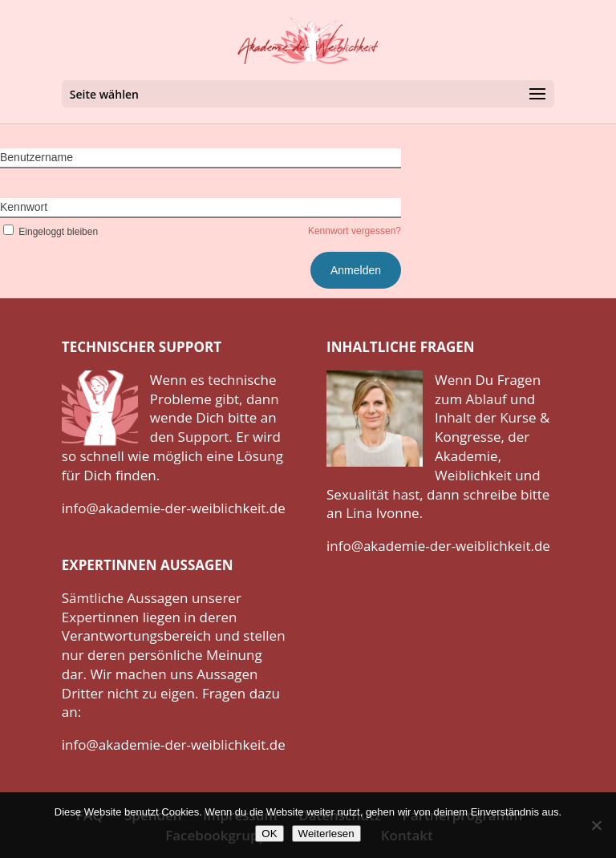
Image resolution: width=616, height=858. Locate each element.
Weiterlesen (326, 834)
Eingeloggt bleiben (49, 232)
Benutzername (36, 157)
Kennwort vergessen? (355, 231)
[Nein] (596, 825)
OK (269, 834)
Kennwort (24, 207)
